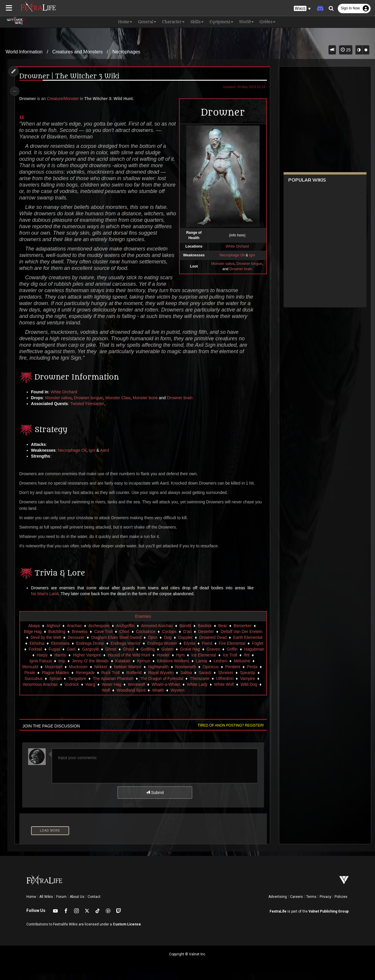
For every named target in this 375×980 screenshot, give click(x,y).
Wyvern (189, 697)
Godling (163, 656)
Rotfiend (140, 679)
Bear (222, 632)
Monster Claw (119, 404)
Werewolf (151, 691)
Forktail (51, 656)
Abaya (34, 632)
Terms (311, 903)
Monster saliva (59, 404)
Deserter (206, 638)
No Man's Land (46, 600)
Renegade (92, 679)
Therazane (206, 685)
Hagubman (33, 661)
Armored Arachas (157, 632)
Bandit (185, 632)
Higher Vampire (100, 661)
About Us (77, 903)
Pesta (255, 673)
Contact (94, 903)
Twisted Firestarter (88, 410)
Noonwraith (189, 673)
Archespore (99, 632)
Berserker (242, 632)
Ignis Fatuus (44, 667)
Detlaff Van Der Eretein (241, 638)
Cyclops (169, 638)
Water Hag (126, 691)
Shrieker (232, 679)
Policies (341, 903)
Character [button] (173, 22)
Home (31, 903)
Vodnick (86, 691)
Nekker (104, 673)
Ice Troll (243, 661)
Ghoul (144, 656)
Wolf (117, 697)
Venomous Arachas (55, 691)
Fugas (70, 656)
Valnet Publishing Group (329, 918)
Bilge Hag (32, 638)
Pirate (36, 679)
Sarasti (212, 679)
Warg (105, 691)
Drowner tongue (90, 404)
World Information (24, 52)
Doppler (185, 644)
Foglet (32, 656)
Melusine (245, 667)
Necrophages (126, 52)
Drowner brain (181, 404)
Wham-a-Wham (180, 691)
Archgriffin (125, 632)
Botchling (57, 638)
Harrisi (73, 661)
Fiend (213, 650)
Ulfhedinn (231, 685)
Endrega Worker (168, 650)
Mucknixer (81, 673)
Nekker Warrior (131, 673)
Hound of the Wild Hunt (142, 661)
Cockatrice (145, 638)
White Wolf (239, 691)
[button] (302, 9)
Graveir (229, 656)
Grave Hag (205, 656)
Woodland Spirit (143, 697)
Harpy (55, 661)
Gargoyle (106, 656)
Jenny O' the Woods (93, 667)
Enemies (143, 623)
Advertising (278, 903)
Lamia (204, 667)
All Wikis (46, 903)
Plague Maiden (62, 679)
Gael (87, 656)
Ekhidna (42, 650)
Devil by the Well (45, 644)
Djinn (152, 644)
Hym (194, 661)
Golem (183, 656)
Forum (61, 903)
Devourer (76, 644)
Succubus (40, 685)
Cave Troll (103, 638)
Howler (176, 661)
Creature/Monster (64, 99)
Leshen (224, 667)
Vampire (254, 685)
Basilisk (204, 632)
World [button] (246, 22)
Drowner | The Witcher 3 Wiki (70, 76)
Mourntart (57, 673)
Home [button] (125, 22)
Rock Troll (117, 679)
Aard (106, 457)
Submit (155, 799)
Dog (168, 644)
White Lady (212, 691)
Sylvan (62, 685)
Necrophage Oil (73, 457)
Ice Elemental (217, 661)
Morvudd (33, 673)
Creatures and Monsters (78, 52)
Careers (296, 903)
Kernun (147, 667)
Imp (65, 667)
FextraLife (278, 918)
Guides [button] (267, 22)
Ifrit (260, 661)
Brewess (79, 638)
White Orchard (65, 398)
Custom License (127, 931)
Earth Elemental (248, 644)
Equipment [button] (221, 22)
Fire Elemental (237, 650)
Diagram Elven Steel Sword (116, 644)
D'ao (187, 638)
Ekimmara (66, 650)
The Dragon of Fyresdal (168, 685)
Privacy (325, 903)
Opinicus (214, 673)
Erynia (195, 650)
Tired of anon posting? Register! (229, 732)
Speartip (254, 679)
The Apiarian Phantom (120, 685)
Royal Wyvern (167, 679)
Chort (124, 638)
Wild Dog (98, 697)
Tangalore (83, 685)
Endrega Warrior (131, 650)
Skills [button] (197, 22)
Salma (192, 679)
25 (346, 50)
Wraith (169, 697)
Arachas (74, 632)
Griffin (247, 656)
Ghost (126, 656)
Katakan (126, 667)
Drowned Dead (213, 644)
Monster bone (146, 404)
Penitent (236, 673)
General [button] (147, 22)
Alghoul (53, 632)
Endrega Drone (95, 650)
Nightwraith (161, 673)
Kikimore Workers (176, 667)
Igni (93, 457)
